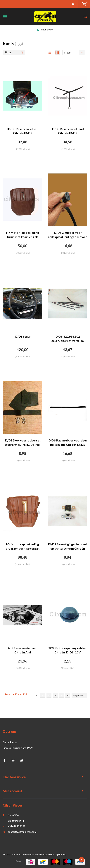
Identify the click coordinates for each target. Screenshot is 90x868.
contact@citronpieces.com (22, 832)
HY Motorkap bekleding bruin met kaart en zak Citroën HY (22, 235)
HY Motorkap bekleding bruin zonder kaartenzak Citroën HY (23, 547)
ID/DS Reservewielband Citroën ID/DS (68, 131)
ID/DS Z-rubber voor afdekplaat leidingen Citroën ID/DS (68, 235)
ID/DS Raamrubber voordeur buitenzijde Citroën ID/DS (67, 442)
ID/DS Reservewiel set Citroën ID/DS (22, 131)
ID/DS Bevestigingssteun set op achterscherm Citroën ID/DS (68, 547)
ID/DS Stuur (23, 336)
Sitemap (62, 854)
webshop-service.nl (47, 854)
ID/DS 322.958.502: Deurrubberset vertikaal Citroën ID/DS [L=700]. (68, 339)
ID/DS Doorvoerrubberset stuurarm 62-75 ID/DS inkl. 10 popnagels (22, 443)
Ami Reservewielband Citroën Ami (23, 650)
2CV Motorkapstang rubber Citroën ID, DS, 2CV (67, 650)
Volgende (79, 695)
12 (68, 695)
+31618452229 (17, 826)
